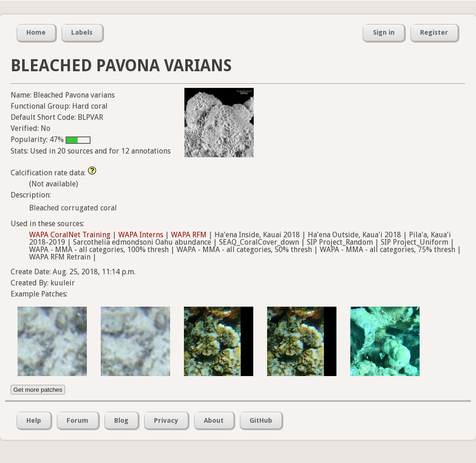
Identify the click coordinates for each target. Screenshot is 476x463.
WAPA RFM (189, 235)
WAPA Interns (141, 235)
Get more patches (38, 390)
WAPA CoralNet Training (70, 235)
